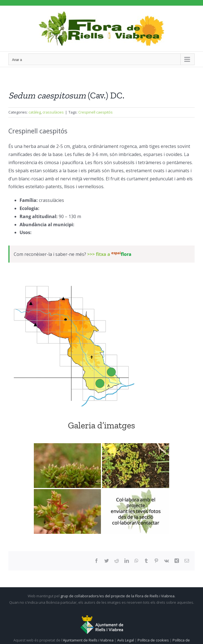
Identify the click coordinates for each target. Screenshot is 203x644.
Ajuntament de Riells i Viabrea (88, 640)
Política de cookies (154, 640)
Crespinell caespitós (95, 112)
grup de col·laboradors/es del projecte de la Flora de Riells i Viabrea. (118, 596)
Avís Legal (126, 640)
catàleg (35, 112)
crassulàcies (53, 112)
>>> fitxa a (109, 254)
